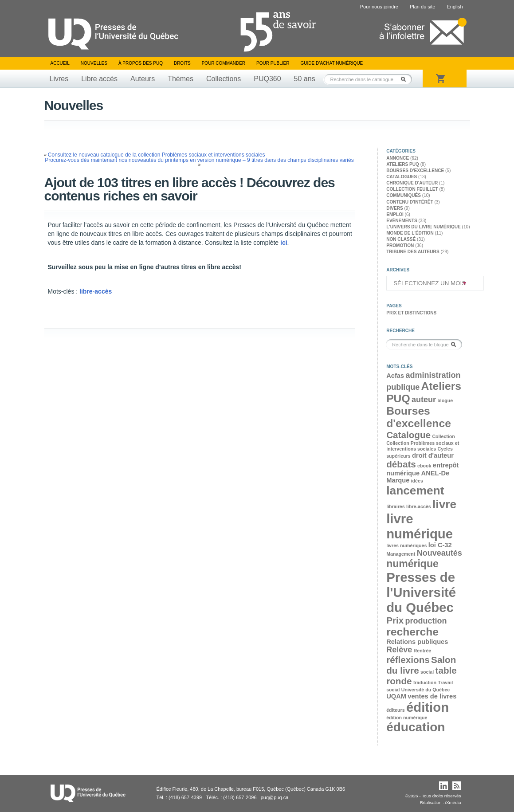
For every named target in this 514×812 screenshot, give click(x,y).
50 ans (305, 79)
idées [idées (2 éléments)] (417, 481)
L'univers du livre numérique (424, 227)
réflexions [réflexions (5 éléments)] (408, 660)
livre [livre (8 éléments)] (444, 504)
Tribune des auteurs (413, 252)
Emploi (395, 214)
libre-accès (96, 291)
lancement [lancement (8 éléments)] (415, 490)
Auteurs (143, 79)
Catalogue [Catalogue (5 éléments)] (408, 435)
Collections (224, 79)
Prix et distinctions (411, 313)
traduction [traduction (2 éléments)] (425, 683)
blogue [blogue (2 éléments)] (445, 400)
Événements (402, 221)
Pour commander (224, 63)
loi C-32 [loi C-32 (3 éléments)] (440, 545)
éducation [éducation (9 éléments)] (416, 727)
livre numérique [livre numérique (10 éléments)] (420, 526)
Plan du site (422, 7)
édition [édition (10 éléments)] (428, 707)
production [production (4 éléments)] (426, 621)
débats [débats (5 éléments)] (401, 464)
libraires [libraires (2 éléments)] (395, 506)
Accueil (60, 63)
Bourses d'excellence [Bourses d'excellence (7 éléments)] (419, 417)
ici (284, 243)
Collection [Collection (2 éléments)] (443, 436)
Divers (395, 208)
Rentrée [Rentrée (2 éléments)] (423, 651)
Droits (182, 63)
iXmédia (453, 802)
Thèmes (180, 79)
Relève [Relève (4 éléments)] (399, 650)
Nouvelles (94, 63)
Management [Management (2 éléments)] (401, 554)
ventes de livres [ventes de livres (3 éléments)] (432, 696)
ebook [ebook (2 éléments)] (424, 466)
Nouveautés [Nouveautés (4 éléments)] (439, 553)
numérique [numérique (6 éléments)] (412, 564)
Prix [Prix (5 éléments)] (395, 620)
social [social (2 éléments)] (427, 672)
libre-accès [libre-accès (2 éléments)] (419, 506)
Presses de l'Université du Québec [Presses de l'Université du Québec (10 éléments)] (421, 592)
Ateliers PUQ (403, 164)
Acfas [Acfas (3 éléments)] (395, 376)
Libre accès (99, 79)
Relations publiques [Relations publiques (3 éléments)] (417, 642)
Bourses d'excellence (415, 171)
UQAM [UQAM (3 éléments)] (396, 696)
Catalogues (402, 177)
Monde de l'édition (410, 233)
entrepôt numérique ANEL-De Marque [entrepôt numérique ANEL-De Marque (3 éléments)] (422, 473)
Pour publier (273, 63)
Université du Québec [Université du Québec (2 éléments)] (426, 690)
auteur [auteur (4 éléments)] (424, 400)
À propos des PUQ (141, 63)
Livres (59, 79)
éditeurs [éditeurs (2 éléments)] (395, 710)
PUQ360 (267, 79)
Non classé (401, 239)
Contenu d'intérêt (410, 202)
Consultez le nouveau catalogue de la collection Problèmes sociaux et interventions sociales (157, 155)
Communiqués (404, 195)
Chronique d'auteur (412, 183)
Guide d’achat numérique (332, 63)
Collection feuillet (412, 189)
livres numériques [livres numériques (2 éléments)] (406, 545)
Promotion (400, 245)
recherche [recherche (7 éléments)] (412, 632)
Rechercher (406, 79)
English (455, 7)
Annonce (398, 158)
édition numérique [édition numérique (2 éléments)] (407, 718)
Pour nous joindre (379, 7)
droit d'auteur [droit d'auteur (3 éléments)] (433, 455)
